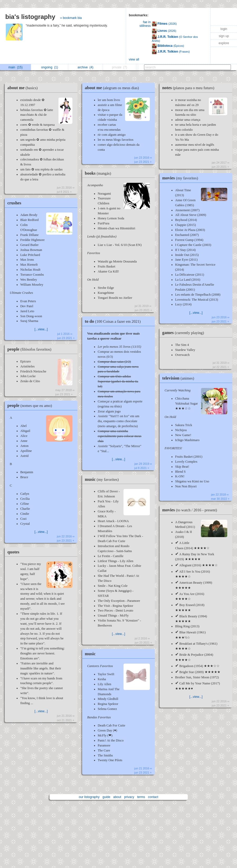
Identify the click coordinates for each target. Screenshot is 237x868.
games (184, 333)
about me (24, 88)
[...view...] (41, 329)
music (103, 479)
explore (224, 43)
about (117, 797)
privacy (129, 797)
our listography (89, 797)
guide (106, 797)
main (16, 67)
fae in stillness (145, 24)
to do (114, 321)
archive (85, 67)
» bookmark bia (71, 18)
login (224, 29)
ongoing (50, 67)
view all (134, 59)
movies (181, 178)
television (179, 378)
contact (153, 797)
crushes (14, 203)
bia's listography (30, 17)
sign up (224, 36)
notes (190, 88)
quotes (13, 552)
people (31, 349)
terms (141, 797)
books (99, 173)
